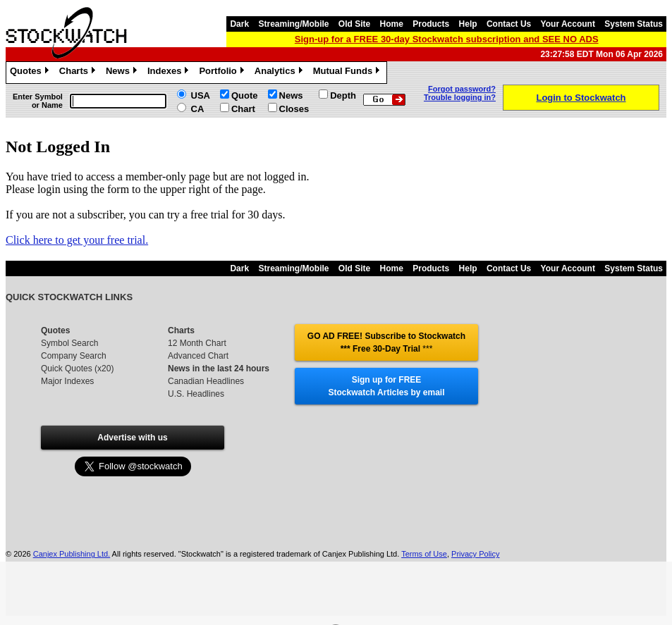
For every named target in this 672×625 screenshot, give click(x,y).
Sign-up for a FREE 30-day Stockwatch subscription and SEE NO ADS (447, 39)
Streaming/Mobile (293, 24)
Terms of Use (424, 554)
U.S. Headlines (196, 394)
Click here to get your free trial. (77, 240)
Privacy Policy (475, 554)
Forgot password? (462, 89)
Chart (243, 109)
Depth (343, 95)
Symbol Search (69, 343)
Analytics (280, 73)
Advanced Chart (198, 356)
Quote (245, 95)
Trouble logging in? (460, 97)
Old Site (354, 24)
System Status (634, 24)
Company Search (74, 356)
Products (431, 24)
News (123, 73)
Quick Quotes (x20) (77, 369)
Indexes (170, 73)
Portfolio (223, 73)
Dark (239, 24)
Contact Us (509, 24)
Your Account (568, 24)
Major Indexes (67, 381)
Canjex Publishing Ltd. (72, 554)
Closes (294, 109)
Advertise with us (132, 438)
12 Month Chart (197, 343)
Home (392, 24)
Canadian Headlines (206, 381)
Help (468, 24)
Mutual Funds (348, 73)
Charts (79, 73)
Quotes (31, 73)
